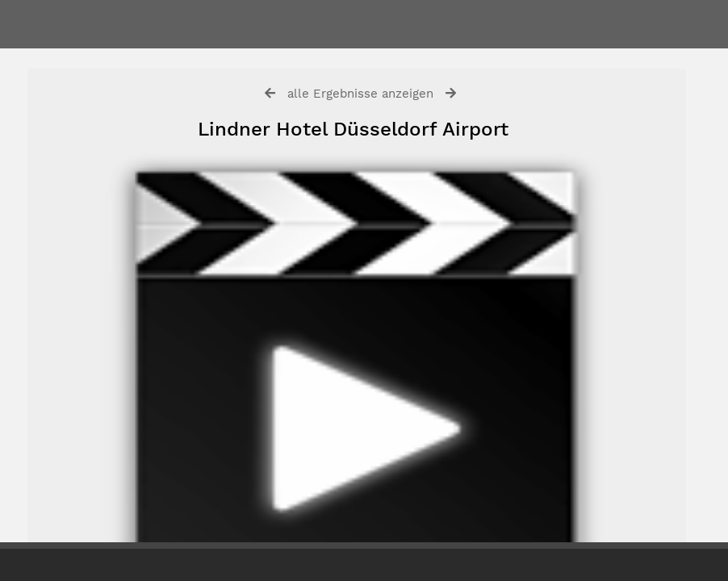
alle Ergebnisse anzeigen (360, 94)
